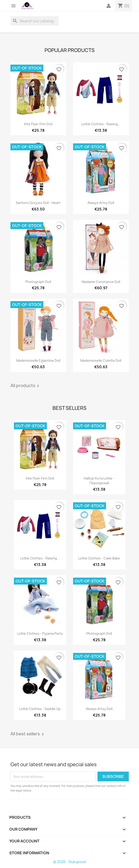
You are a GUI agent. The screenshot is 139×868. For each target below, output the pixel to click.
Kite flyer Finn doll (38, 124)
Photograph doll (38, 282)
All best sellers (28, 734)
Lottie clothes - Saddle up (40, 709)
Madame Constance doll (101, 282)
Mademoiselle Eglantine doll (38, 360)
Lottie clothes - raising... (101, 124)
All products (26, 386)
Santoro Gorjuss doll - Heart (38, 203)
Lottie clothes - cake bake (99, 558)
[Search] (35, 21)
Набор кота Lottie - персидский (99, 481)
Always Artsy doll (101, 203)
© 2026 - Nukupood (70, 862)
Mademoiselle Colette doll (101, 360)
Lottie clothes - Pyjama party (40, 633)
